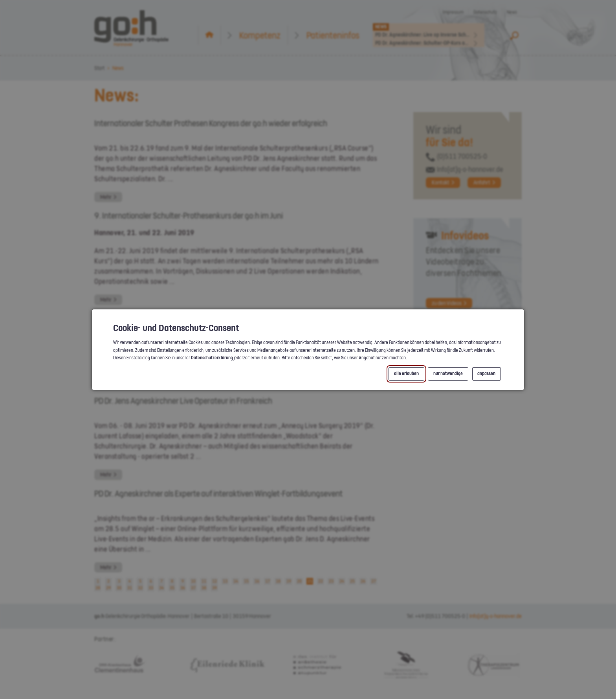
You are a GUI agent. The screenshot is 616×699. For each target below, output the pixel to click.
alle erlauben (406, 373)
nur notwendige (448, 373)
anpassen (486, 373)
